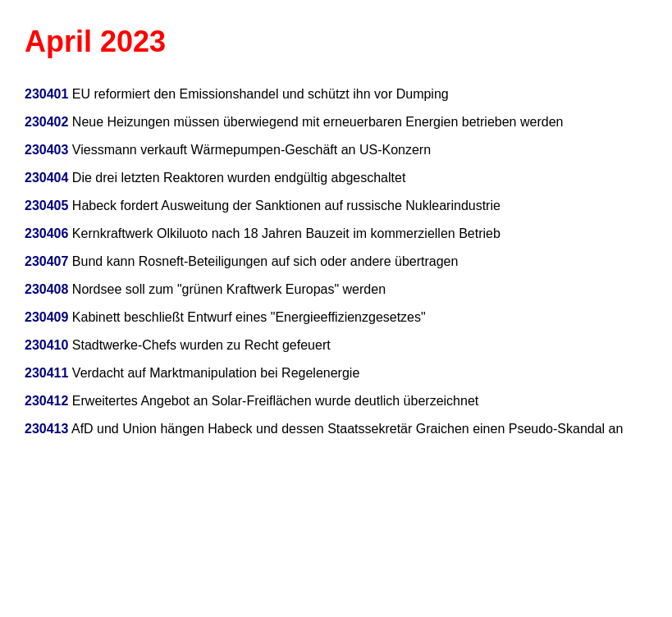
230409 (46, 317)
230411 (46, 373)
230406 (46, 233)
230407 (46, 261)
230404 (48, 178)
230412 (46, 401)
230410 (46, 345)
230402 (46, 122)
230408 (46, 289)
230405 (46, 206)
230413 (46, 429)
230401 (46, 94)
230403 (46, 150)
